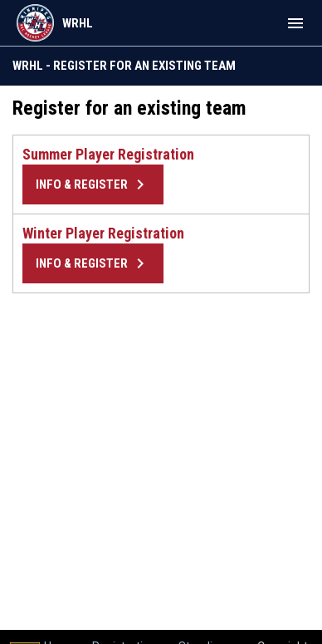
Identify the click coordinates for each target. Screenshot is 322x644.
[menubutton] (295, 23)
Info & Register (93, 184)
